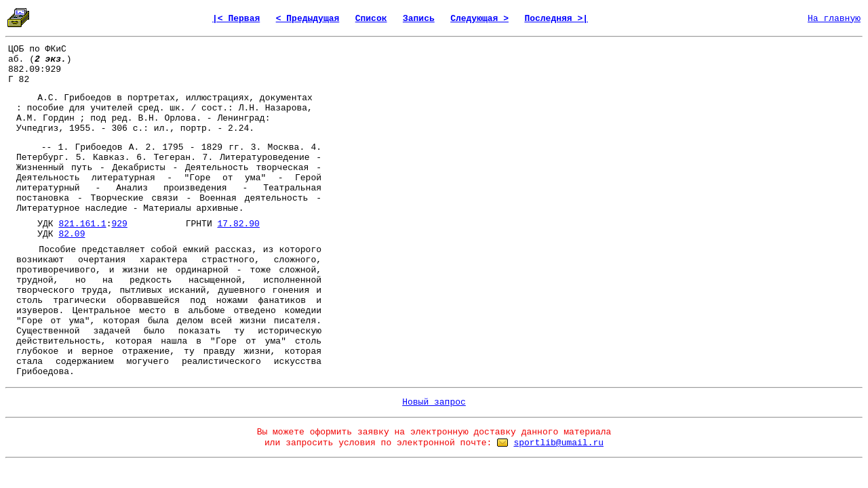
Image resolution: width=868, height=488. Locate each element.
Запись (419, 19)
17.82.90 (238, 224)
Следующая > (479, 19)
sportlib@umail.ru (558, 443)
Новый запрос (434, 402)
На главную (834, 19)
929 (119, 224)
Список (371, 19)
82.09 (72, 234)
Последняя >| (556, 19)
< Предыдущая (308, 19)
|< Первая (236, 19)
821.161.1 (82, 224)
